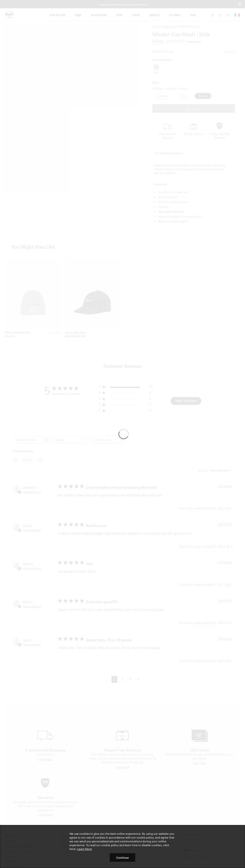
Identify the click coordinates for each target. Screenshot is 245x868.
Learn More (84, 849)
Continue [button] (123, 857)
